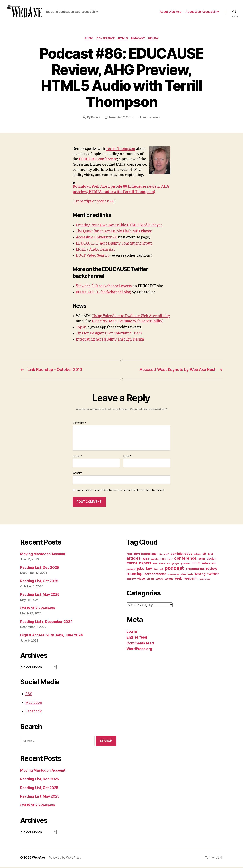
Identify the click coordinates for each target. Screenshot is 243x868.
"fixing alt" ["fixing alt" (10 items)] (164, 555)
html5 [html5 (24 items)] (196, 564)
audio (89, 40)
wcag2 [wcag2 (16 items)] (169, 580)
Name (77, 457)
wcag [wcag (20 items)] (159, 579)
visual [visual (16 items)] (150, 580)
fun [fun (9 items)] (168, 565)
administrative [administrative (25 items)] (181, 555)
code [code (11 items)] (163, 560)
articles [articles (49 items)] (134, 559)
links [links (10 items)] (156, 570)
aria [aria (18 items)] (210, 555)
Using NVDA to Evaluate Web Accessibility (127, 322)
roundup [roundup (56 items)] (135, 574)
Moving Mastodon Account (43, 555)
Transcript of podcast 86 (94, 202)
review (154, 40)
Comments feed (140, 644)
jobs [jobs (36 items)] (141, 569)
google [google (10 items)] (175, 564)
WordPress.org (139, 650)
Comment (80, 424)
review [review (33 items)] (212, 569)
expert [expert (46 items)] (145, 564)
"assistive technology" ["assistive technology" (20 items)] (142, 555)
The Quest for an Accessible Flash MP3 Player (114, 232)
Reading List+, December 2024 (46, 623)
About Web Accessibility (202, 12)
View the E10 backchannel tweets (104, 287)
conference (106, 40)
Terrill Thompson (121, 150)
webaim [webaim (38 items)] (191, 579)
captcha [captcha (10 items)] (155, 560)
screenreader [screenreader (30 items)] (155, 575)
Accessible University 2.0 (97, 238)
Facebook (33, 712)
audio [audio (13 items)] (146, 560)
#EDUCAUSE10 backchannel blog (103, 293)
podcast (138, 40)
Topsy (81, 328)
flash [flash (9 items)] (155, 565)
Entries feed (137, 638)
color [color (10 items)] (170, 560)
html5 (123, 40)
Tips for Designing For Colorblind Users (109, 334)
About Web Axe (171, 12)
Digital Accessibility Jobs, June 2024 (52, 636)
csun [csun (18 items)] (202, 559)
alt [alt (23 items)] (204, 555)
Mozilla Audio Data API (95, 250)
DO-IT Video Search (92, 257)
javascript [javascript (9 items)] (131, 570)
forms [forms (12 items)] (162, 564)
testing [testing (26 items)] (200, 575)
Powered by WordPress (65, 858)
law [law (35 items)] (149, 569)
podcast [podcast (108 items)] (174, 569)
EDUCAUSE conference (98, 160)
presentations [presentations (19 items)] (195, 570)
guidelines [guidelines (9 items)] (185, 565)
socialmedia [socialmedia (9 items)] (173, 575)
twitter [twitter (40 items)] (213, 575)
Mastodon (34, 704)
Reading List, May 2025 (40, 596)
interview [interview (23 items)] (209, 564)
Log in (132, 632)
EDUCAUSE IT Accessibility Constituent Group (114, 244)
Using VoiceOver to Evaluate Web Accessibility (131, 317)
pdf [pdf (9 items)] (161, 570)
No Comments (151, 118)
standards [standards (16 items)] (187, 575)
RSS (29, 695)
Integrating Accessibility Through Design (110, 340)
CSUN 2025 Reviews (38, 609)
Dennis (95, 118)
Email (127, 457)
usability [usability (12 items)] (131, 580)
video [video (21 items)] (141, 579)
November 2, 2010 (121, 118)
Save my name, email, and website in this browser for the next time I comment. (120, 491)
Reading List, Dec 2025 (40, 569)
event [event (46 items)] (132, 564)
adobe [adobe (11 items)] (197, 555)
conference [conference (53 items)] (185, 559)
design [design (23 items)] (212, 559)
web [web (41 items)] (179, 579)
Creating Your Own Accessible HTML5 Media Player (119, 226)
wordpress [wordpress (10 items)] (205, 580)
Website (77, 474)
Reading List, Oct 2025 (39, 582)
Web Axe (38, 858)
